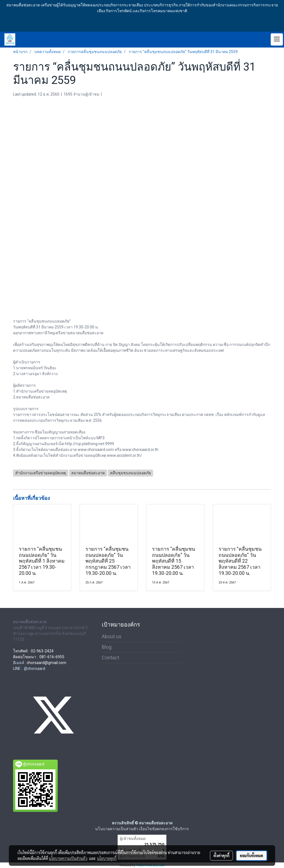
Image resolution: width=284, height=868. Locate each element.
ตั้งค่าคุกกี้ (221, 855)
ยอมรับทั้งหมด (252, 855)
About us (112, 636)
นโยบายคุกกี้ (107, 858)
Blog (107, 647)
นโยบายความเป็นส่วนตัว (68, 858)
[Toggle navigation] (277, 39)
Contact (111, 658)
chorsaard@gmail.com (46, 663)
